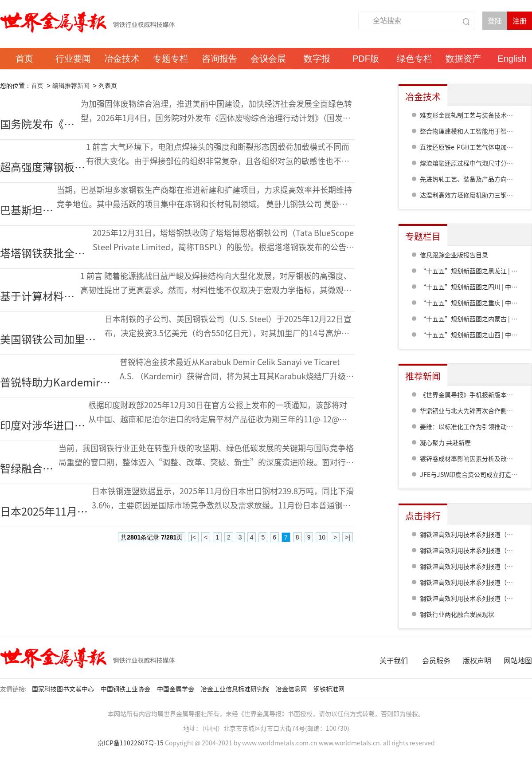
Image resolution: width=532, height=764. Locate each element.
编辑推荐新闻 (71, 86)
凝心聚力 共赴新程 (445, 443)
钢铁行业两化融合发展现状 (457, 614)
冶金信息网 (292, 689)
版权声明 (477, 661)
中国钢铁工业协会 (126, 689)
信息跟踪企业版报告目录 (454, 255)
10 (322, 537)
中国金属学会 (176, 689)
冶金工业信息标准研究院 (236, 689)
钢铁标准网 (330, 689)
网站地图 (518, 661)
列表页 (108, 86)
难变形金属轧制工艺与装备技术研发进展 (476, 115)
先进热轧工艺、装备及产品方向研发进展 (476, 179)
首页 (37, 86)
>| (348, 537)
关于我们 (394, 661)
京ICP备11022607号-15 (131, 743)
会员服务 (436, 661)
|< (193, 537)
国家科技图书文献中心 (64, 689)
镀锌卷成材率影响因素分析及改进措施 (473, 459)
